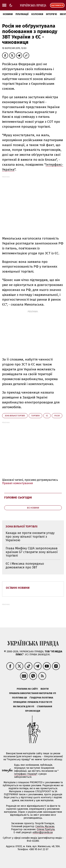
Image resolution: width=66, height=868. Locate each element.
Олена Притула (46, 829)
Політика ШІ (20, 698)
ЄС (47, 416)
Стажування (44, 706)
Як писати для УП (24, 706)
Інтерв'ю (51, 14)
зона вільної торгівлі (15, 416)
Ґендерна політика (41, 698)
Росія (57, 416)
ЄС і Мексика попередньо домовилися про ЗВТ (25, 566)
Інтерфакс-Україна (25, 774)
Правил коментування (18, 483)
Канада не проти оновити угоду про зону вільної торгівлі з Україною (30, 537)
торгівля (35, 416)
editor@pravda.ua (43, 832)
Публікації (22, 14)
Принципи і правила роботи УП (33, 702)
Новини (8, 14)
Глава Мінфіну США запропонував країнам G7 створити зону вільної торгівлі (32, 552)
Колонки (37, 14)
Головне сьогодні (18, 498)
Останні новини (18, 588)
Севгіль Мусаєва (45, 826)
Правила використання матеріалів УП (33, 693)
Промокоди (33, 711)
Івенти (45, 689)
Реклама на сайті (27, 689)
